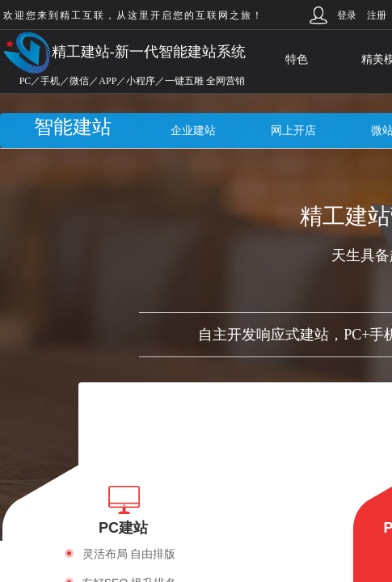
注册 (377, 15)
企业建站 (193, 131)
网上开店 (293, 131)
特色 (297, 59)
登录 (347, 15)
